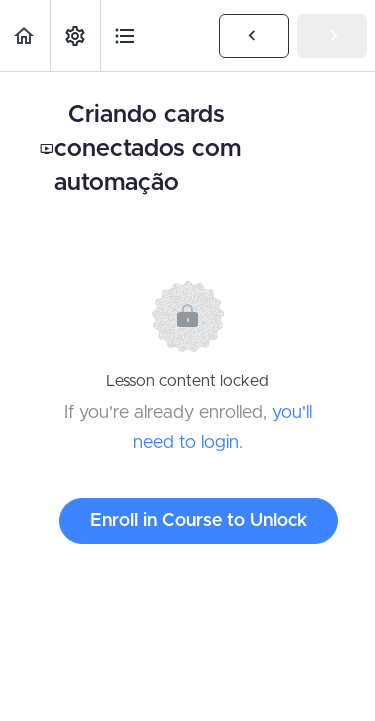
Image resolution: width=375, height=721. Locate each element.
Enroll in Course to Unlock (198, 521)
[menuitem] (75, 35)
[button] (25, 35)
